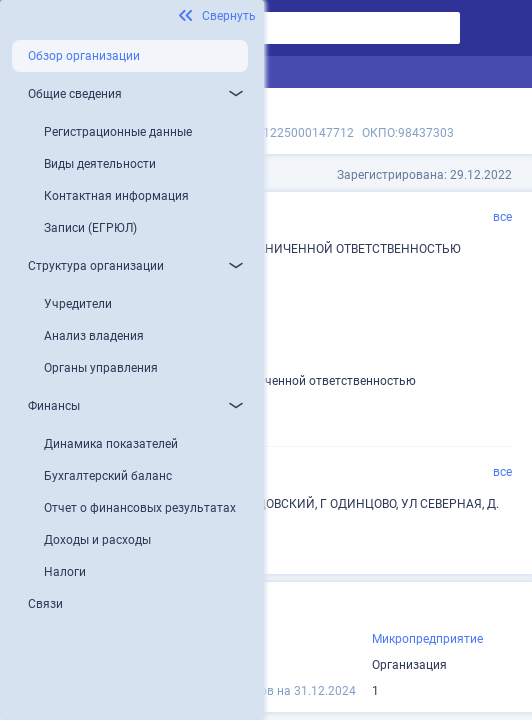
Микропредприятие (427, 639)
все (502, 217)
